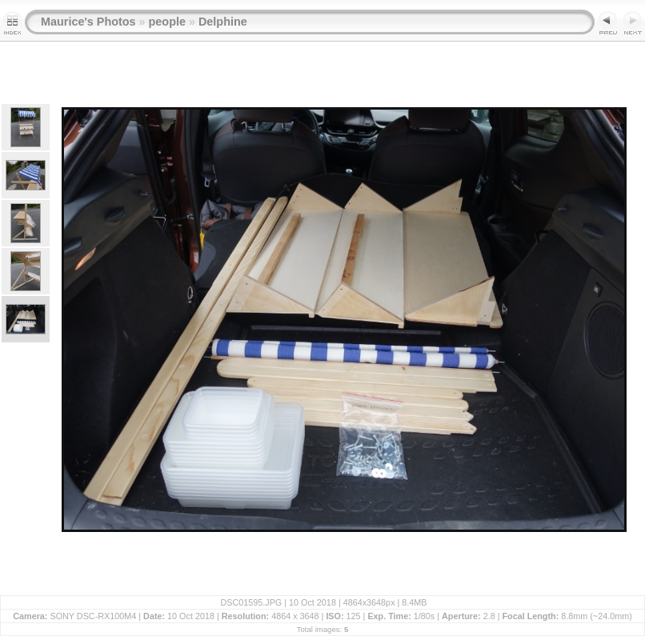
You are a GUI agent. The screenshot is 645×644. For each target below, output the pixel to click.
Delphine (223, 22)
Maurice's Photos (88, 22)
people (167, 22)
